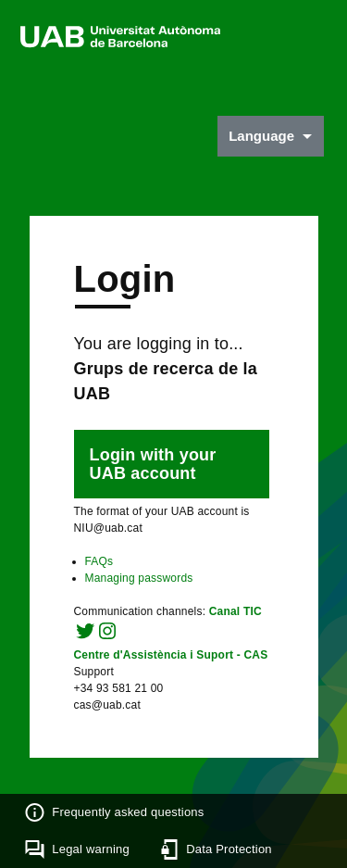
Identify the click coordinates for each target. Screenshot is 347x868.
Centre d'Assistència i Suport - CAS (171, 655)
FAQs (99, 561)
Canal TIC (235, 611)
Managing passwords (139, 578)
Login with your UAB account (153, 464)
